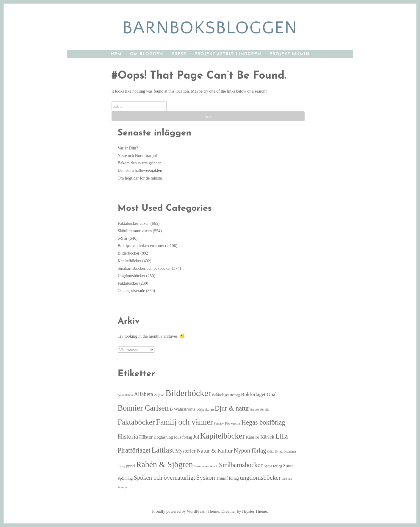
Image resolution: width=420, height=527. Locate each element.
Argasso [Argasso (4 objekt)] (159, 395)
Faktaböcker (128, 283)
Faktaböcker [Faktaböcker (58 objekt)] (136, 422)
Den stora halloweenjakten (140, 170)
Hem (116, 54)
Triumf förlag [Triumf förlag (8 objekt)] (227, 478)
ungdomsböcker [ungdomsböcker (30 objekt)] (260, 478)
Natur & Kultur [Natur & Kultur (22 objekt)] (215, 450)
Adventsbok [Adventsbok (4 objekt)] (126, 395)
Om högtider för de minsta (140, 178)
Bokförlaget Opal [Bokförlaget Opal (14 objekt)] (259, 394)
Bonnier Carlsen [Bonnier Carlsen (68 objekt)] (143, 408)
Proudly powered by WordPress (178, 511)
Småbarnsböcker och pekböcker (144, 268)
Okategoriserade (131, 291)
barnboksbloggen (210, 28)
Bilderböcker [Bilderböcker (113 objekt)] (188, 393)
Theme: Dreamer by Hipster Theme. (238, 511)
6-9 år (123, 238)
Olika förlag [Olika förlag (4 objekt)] (275, 452)
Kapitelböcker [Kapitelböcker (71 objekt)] (223, 436)
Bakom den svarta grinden (140, 163)
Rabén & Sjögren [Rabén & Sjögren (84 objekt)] (164, 464)
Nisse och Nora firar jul (137, 156)
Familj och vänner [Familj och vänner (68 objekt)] (184, 422)
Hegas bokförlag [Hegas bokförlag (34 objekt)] (263, 422)
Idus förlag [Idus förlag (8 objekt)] (183, 437)
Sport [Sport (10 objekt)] (288, 466)
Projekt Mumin (289, 54)
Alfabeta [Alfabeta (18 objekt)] (144, 394)
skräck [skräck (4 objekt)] (214, 466)
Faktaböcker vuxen (134, 223)
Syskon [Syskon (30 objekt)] (205, 478)
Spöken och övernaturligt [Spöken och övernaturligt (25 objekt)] (164, 478)
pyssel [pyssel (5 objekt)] (130, 466)
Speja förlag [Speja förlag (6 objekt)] (273, 466)
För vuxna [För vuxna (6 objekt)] (233, 423)
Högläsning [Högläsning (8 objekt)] (163, 437)
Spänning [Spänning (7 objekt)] (125, 478)
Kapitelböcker (130, 261)
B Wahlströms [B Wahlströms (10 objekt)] (183, 409)
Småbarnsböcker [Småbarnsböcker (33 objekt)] (241, 465)
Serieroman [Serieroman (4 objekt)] (201, 466)
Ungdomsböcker (132, 276)
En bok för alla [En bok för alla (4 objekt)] (260, 410)
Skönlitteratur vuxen (135, 231)
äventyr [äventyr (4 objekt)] (123, 487)
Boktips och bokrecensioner (141, 246)
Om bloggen (147, 54)
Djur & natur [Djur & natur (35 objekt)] (232, 408)
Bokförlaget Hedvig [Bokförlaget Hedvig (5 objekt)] (226, 395)
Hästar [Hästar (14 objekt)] (146, 437)
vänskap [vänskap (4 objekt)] (287, 479)
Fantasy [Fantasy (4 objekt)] (219, 424)
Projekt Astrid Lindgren (228, 54)
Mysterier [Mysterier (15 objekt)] (185, 451)
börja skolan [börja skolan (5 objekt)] (205, 410)
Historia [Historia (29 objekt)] (128, 436)
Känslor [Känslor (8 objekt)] (253, 437)
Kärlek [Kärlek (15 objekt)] (267, 437)
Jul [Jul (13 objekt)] (196, 437)
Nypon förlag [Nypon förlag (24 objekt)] (250, 450)
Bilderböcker (129, 253)
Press (179, 54)
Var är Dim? (128, 148)
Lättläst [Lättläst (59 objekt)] (163, 450)
